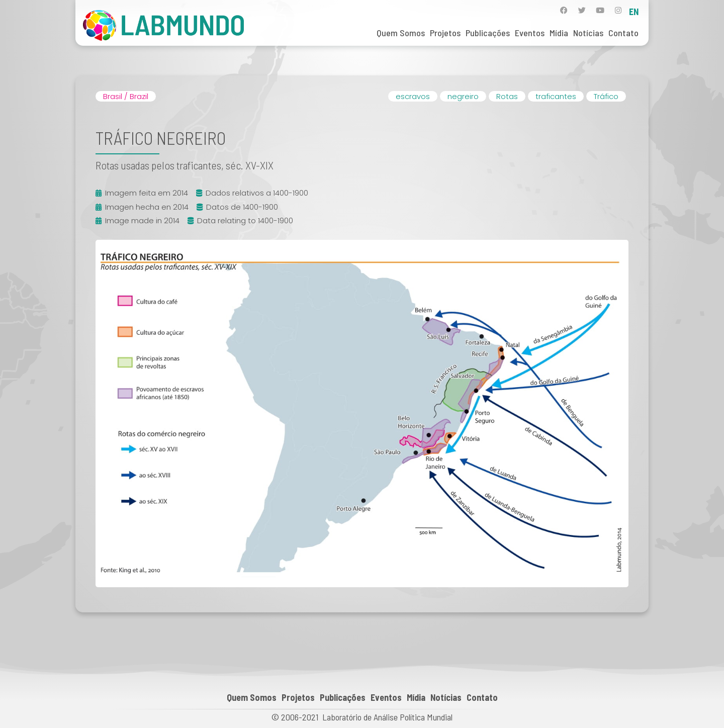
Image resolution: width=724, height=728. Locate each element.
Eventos (530, 33)
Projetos (445, 33)
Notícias (588, 33)
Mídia (559, 33)
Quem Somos (401, 33)
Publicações (488, 33)
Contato (623, 33)
